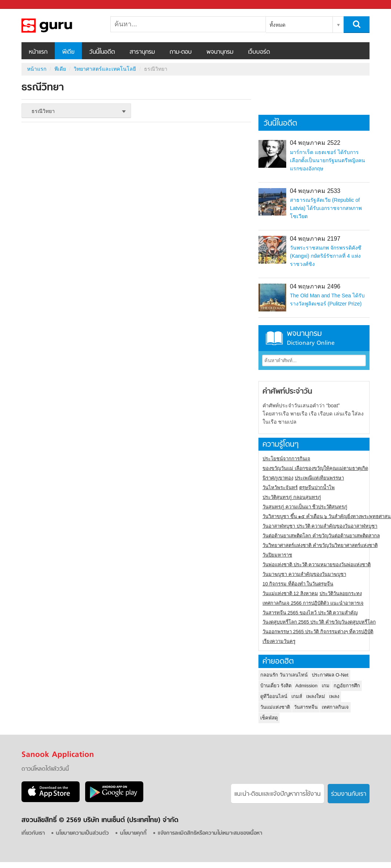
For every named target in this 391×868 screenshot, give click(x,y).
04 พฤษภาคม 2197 (315, 239)
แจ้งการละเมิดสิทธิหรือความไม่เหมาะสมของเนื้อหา (210, 833)
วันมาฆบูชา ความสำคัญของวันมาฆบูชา (304, 574)
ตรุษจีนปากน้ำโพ (317, 488)
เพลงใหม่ (316, 696)
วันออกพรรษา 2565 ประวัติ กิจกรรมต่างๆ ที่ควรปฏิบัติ (318, 632)
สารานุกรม (142, 52)
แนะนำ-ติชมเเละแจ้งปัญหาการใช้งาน (278, 794)
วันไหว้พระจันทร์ (280, 488)
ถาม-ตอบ (181, 52)
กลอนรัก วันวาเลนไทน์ (284, 675)
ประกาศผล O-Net (330, 675)
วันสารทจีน (306, 707)
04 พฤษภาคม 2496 (315, 286)
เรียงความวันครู (279, 641)
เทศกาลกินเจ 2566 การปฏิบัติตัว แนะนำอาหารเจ (313, 603)
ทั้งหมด (278, 25)
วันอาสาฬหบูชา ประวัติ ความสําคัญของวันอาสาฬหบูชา (320, 526)
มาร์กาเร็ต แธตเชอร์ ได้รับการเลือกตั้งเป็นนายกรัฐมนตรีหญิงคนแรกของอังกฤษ (327, 160)
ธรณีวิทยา (60, 26)
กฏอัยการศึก (347, 686)
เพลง (334, 696)
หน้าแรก (38, 52)
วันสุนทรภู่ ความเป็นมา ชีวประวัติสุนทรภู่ (305, 507)
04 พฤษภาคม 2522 (315, 143)
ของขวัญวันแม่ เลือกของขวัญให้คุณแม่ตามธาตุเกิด (315, 468)
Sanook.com (22, 5)
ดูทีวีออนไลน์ (274, 696)
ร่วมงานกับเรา (349, 794)
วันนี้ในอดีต (102, 52)
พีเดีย (68, 52)
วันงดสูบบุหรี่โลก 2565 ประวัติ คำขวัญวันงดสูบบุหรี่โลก (319, 622)
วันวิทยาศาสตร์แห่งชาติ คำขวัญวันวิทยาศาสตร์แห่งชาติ (320, 545)
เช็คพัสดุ (269, 718)
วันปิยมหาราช (277, 555)
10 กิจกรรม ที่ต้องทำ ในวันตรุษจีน (298, 584)
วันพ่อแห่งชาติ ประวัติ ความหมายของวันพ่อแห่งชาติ (317, 565)
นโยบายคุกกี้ (133, 833)
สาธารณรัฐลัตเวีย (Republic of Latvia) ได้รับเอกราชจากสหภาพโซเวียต (326, 208)
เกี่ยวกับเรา (33, 833)
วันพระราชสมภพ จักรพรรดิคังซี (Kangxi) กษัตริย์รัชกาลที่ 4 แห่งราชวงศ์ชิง (326, 256)
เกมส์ (297, 696)
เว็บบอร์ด (259, 52)
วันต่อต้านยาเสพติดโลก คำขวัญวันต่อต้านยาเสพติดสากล (321, 536)
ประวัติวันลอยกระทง (341, 593)
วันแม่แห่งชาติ (275, 707)
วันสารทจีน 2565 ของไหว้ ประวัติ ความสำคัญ (310, 613)
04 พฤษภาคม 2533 (315, 191)
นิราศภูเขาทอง (278, 478)
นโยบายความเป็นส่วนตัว (82, 833)
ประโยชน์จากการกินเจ (286, 459)
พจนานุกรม (220, 52)
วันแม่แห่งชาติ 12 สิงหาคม (290, 593)
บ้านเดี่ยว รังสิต (276, 686)
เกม (326, 686)
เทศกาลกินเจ (335, 707)
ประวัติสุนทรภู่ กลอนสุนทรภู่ (292, 497)
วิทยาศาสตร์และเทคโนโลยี (105, 69)
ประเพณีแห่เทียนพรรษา (319, 478)
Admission (307, 686)
